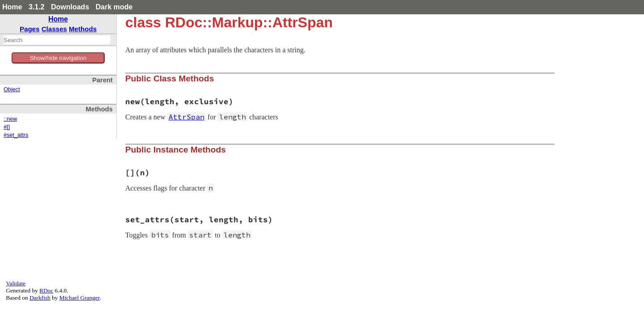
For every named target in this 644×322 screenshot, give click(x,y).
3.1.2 (37, 7)
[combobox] (57, 40)
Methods (83, 29)
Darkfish (40, 298)
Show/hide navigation (58, 58)
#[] (7, 127)
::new (10, 119)
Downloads (70, 7)
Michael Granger (80, 298)
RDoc (46, 290)
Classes (54, 29)
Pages (30, 29)
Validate (16, 283)
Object (12, 89)
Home (12, 7)
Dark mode (114, 7)
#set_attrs (16, 135)
